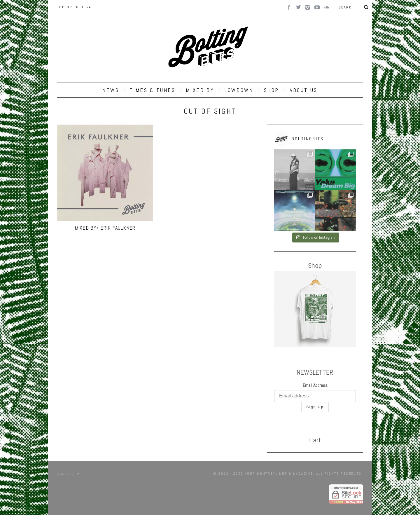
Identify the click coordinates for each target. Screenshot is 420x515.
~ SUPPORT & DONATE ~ (76, 7)
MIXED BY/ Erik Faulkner (105, 228)
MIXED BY (200, 90)
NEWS (111, 90)
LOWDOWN (239, 90)
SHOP (272, 90)
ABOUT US (304, 90)
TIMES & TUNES (153, 90)
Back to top (68, 474)
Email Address (315, 385)
